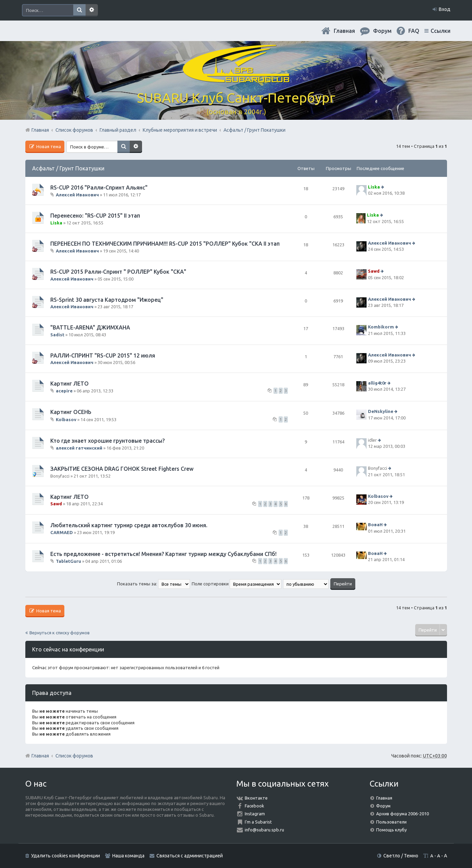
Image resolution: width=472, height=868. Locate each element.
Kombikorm (381, 327)
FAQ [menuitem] (414, 31)
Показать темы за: (154, 584)
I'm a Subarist (258, 822)
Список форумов (74, 756)
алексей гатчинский (79, 448)
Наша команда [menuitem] (128, 856)
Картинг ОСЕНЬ (71, 412)
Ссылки (441, 31)
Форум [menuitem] (382, 31)
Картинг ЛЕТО (69, 384)
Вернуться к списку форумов (60, 633)
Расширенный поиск (92, 10)
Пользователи (391, 822)
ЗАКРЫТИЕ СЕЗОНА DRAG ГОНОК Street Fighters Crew (122, 469)
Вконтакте (256, 798)
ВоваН (375, 525)
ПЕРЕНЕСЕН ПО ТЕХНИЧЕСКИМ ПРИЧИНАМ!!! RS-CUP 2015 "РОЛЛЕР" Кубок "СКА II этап (165, 244)
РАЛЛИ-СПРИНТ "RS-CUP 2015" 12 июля (103, 355)
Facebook (254, 806)
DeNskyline (381, 411)
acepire (64, 391)
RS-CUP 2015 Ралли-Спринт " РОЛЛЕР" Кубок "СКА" (118, 272)
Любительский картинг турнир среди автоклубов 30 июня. (129, 525)
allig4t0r (377, 383)
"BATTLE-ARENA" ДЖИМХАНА (90, 327)
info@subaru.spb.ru (264, 830)
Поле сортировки (237, 584)
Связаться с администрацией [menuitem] (190, 856)
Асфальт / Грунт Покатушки (68, 168)
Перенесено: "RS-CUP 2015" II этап (95, 216)
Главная (344, 31)
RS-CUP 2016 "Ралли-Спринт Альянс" (99, 187)
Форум (383, 806)
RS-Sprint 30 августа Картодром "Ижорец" (107, 300)
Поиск (79, 10)
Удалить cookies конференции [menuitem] (66, 856)
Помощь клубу (391, 830)
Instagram (255, 814)
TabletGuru (68, 561)
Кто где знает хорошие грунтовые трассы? (107, 441)
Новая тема (48, 146)
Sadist (57, 335)
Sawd (374, 271)
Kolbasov (66, 419)
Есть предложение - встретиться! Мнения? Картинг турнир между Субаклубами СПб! (163, 554)
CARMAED (62, 532)
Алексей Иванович (77, 195)
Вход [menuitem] (445, 9)
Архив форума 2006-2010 (403, 814)
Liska (374, 187)
